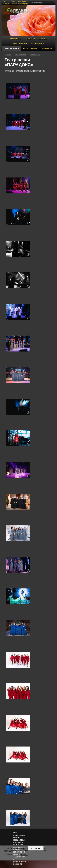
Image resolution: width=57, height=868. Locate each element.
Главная (8, 55)
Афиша (43, 39)
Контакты (47, 48)
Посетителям (30, 48)
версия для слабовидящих (23, 3)
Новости (30, 39)
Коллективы (38, 44)
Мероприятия (20, 44)
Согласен (36, 848)
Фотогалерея (12, 48)
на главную (6, 3)
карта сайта (14, 3)
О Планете (16, 39)
